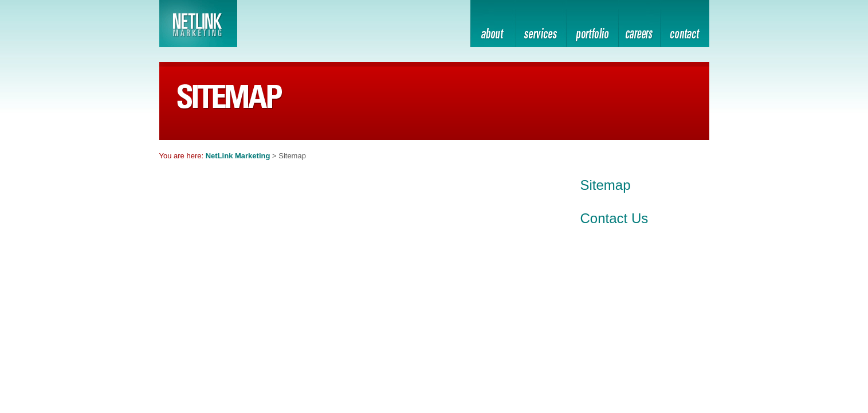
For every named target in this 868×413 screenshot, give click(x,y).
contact (685, 25)
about (493, 25)
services (541, 25)
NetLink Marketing (238, 156)
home (639, 25)
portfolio (592, 25)
